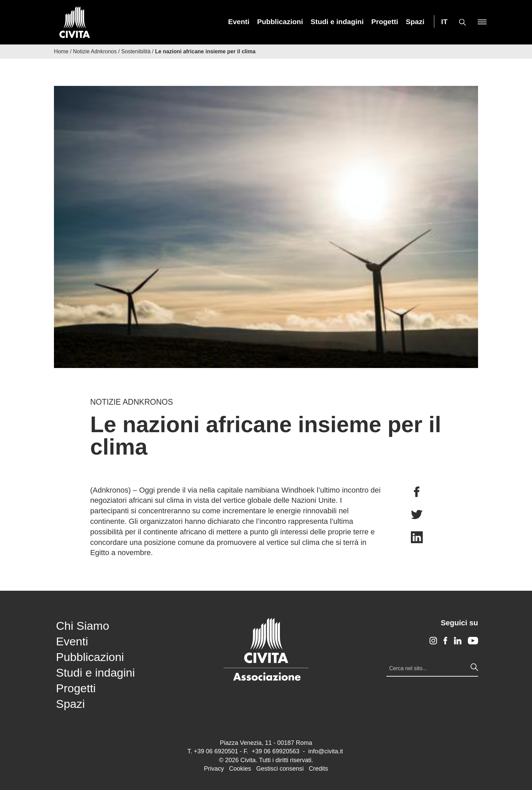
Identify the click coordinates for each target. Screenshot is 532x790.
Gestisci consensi (280, 769)
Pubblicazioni (280, 22)
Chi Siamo (83, 626)
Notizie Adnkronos (95, 51)
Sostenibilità (136, 51)
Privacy (214, 769)
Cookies (240, 769)
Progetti (385, 22)
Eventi (239, 22)
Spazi (415, 22)
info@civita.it (325, 751)
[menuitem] (239, 22)
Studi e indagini (337, 22)
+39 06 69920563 (276, 751)
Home (61, 51)
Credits (318, 769)
